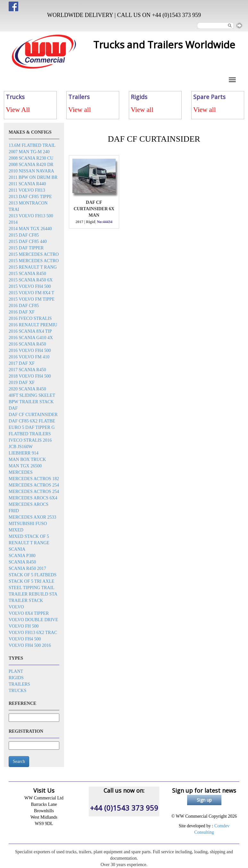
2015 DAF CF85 (24, 235)
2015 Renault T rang (33, 267)
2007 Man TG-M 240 (29, 152)
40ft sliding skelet (32, 395)
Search (19, 761)
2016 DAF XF (22, 312)
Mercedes (21, 472)
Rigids (16, 678)
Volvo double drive (33, 620)
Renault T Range (29, 543)
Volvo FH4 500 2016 (30, 645)
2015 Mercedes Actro (34, 254)
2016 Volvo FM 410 (29, 357)
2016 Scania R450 (27, 344)
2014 (13, 222)
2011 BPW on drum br (33, 177)
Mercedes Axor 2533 (33, 517)
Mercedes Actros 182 (34, 479)
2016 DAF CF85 (24, 306)
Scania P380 (22, 556)
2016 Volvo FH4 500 (30, 351)
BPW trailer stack (31, 402)
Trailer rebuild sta (33, 594)
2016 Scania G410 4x (31, 338)
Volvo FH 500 (24, 626)
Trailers (19, 684)
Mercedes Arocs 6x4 (33, 498)
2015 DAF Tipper (26, 248)
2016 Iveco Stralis (30, 318)
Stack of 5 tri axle (32, 581)
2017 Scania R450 (27, 370)
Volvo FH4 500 (25, 639)
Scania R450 (22, 562)
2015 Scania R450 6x (31, 280)
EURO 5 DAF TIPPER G (32, 427)
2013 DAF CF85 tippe (30, 197)
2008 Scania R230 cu (31, 158)
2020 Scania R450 (27, 389)
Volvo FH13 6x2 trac (33, 633)
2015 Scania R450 (27, 274)
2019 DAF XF (22, 383)
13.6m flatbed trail (32, 145)
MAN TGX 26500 (25, 466)
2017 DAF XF (22, 363)
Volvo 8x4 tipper (29, 613)
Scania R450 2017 (27, 568)
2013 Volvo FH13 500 (31, 216)
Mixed (16, 530)
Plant (16, 671)
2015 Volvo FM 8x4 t (31, 293)
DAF (13, 408)
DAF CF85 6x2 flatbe (32, 421)
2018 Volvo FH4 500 (30, 376)
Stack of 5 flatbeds (33, 575)
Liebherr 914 (24, 453)
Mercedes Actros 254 (34, 485)
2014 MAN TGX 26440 (30, 229)
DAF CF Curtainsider (33, 415)
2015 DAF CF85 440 (28, 242)
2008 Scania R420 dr (31, 165)
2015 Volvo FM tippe (32, 299)
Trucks (17, 691)
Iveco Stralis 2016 (30, 440)
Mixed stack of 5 (29, 536)
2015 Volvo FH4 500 (30, 286)
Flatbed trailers (30, 434)
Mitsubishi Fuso (28, 524)
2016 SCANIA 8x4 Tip (30, 331)
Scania (17, 549)
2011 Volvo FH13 (27, 190)
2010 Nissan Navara (31, 171)
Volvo (16, 607)
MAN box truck (27, 459)
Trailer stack (26, 601)
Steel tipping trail (32, 588)
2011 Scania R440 (27, 184)
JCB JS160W (21, 447)
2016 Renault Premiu (33, 325)
